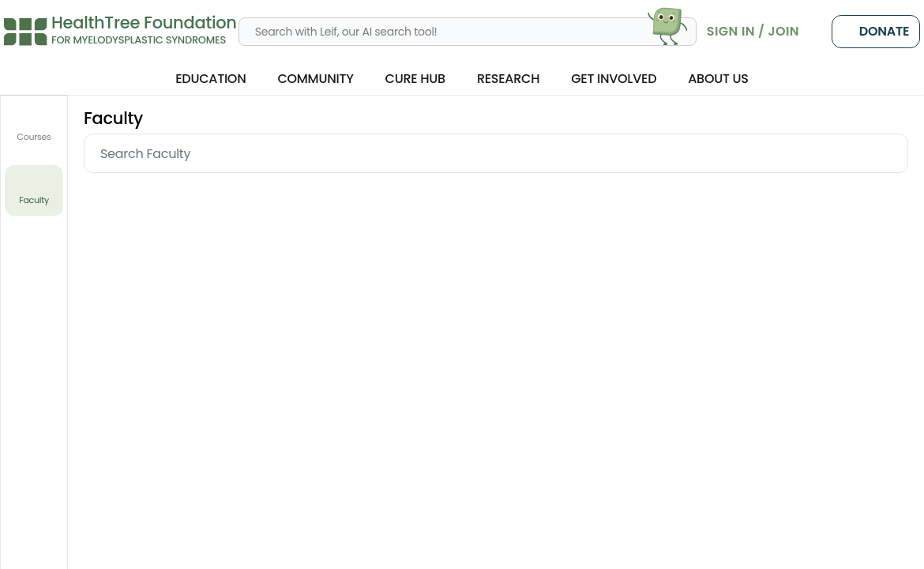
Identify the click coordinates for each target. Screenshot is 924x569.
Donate (876, 32)
